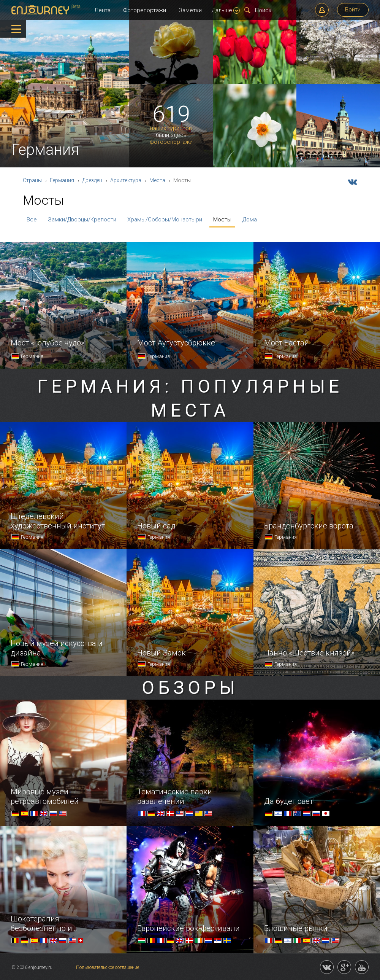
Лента (102, 10)
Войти (353, 10)
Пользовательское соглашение (108, 967)
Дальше (226, 10)
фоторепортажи (171, 142)
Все (32, 220)
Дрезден (92, 180)
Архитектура (126, 180)
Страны (32, 180)
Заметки (190, 10)
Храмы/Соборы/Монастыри (165, 220)
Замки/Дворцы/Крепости (82, 220)
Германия (62, 180)
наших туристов (171, 128)
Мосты (222, 220)
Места (157, 180)
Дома (250, 220)
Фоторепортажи (145, 10)
